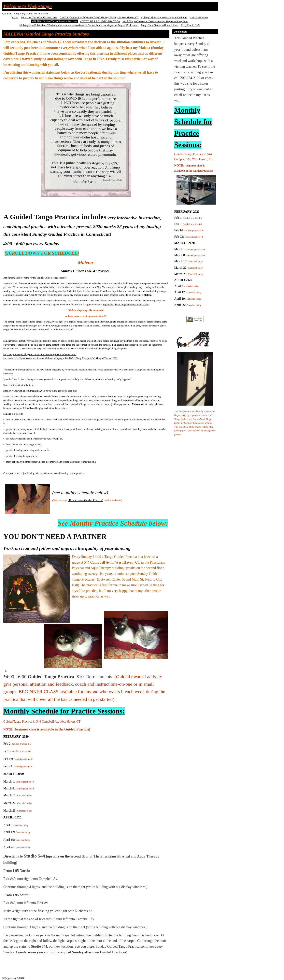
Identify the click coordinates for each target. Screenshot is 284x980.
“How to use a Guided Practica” (85, 500)
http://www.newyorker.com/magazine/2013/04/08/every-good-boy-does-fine (40, 391)
